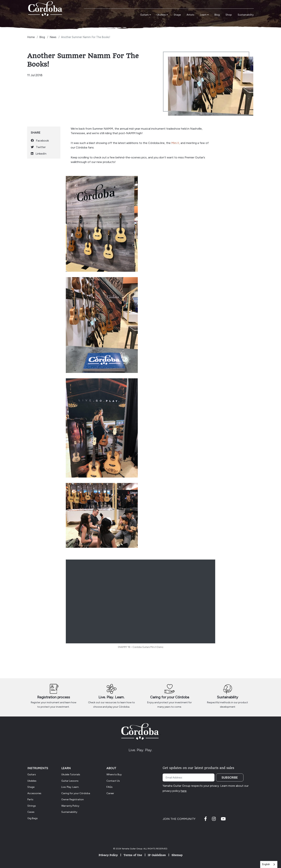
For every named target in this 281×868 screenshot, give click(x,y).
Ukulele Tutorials (71, 775)
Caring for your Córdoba (170, 697)
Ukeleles (32, 781)
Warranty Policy (70, 806)
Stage (31, 787)
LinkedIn (39, 154)
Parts (30, 799)
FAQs (109, 787)
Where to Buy (114, 775)
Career (110, 793)
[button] (145, 15)
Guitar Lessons (70, 781)
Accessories (34, 793)
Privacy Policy (108, 855)
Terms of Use (133, 855)
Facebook (40, 141)
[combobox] (269, 864)
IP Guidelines (157, 855)
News (53, 37)
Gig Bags (33, 818)
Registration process (54, 697)
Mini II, (176, 143)
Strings (32, 806)
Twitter (38, 147)
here (184, 791)
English (266, 864)
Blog (42, 37)
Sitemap (177, 855)
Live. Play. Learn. (111, 697)
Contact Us (113, 781)
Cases (31, 812)
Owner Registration (73, 799)
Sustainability (228, 697)
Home (31, 37)
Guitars (32, 775)
